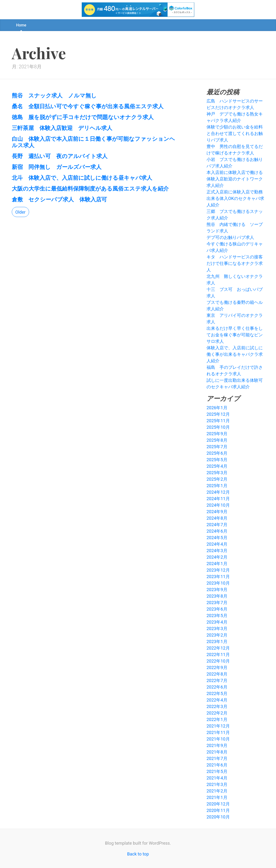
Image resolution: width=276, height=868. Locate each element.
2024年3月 (217, 551)
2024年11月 (218, 499)
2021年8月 (217, 752)
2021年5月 (217, 771)
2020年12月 (218, 804)
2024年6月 (217, 531)
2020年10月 (218, 817)
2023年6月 (217, 609)
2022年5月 (217, 693)
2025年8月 (217, 440)
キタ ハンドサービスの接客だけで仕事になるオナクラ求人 (235, 263)
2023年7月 (217, 603)
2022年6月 (217, 687)
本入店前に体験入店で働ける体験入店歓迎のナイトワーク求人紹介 (235, 179)
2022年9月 (217, 667)
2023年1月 (217, 641)
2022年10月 (218, 661)
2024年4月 (217, 544)
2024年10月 (218, 505)
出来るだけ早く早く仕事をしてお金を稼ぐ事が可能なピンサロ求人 (235, 335)
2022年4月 (217, 700)
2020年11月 (218, 810)
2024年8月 (217, 518)
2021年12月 (218, 726)
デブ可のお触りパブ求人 (230, 237)
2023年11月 (218, 577)
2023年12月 (218, 570)
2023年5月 (217, 616)
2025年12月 (218, 414)
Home (21, 25)
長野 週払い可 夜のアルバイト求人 (60, 156)
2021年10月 (218, 739)
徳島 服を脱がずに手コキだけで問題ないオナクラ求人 (83, 117)
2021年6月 (217, 765)
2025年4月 (217, 466)
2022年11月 (218, 654)
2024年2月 (217, 557)
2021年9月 (217, 745)
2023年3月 (217, 629)
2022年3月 (217, 706)
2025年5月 (217, 460)
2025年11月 (218, 421)
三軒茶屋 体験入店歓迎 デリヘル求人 (62, 128)
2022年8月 (217, 674)
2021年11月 (218, 732)
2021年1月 (217, 797)
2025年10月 (218, 427)
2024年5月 (217, 538)
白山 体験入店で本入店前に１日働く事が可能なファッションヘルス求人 (93, 142)
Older (21, 212)
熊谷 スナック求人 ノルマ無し (54, 95)
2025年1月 (217, 486)
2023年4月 (217, 622)
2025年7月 (217, 447)
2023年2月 (217, 635)
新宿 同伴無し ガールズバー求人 (57, 167)
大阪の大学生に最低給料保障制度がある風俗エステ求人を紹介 (90, 188)
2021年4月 (217, 778)
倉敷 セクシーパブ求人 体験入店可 (59, 199)
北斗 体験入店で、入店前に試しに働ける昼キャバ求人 (82, 178)
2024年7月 (217, 525)
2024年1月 (217, 564)
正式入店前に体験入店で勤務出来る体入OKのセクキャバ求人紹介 (235, 198)
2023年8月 (217, 596)
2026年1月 (217, 408)
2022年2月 (217, 713)
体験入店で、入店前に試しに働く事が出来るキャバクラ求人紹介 (235, 354)
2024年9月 (217, 512)
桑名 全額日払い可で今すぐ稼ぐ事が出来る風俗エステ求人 (88, 106)
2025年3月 (217, 473)
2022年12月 (218, 648)
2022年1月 (217, 719)
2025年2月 (217, 479)
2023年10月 (218, 583)
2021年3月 (217, 784)
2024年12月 (218, 492)
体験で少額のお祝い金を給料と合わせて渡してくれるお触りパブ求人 (235, 133)
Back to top (138, 854)
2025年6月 (217, 453)
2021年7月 (217, 758)
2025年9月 (217, 434)
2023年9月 (217, 590)
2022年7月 (217, 680)
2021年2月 (217, 791)
